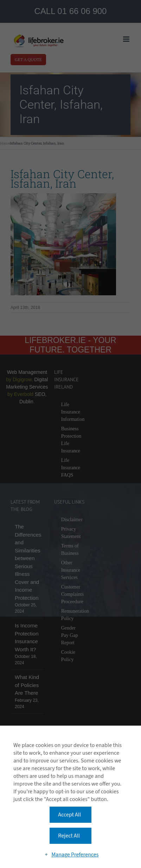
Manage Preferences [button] (75, 855)
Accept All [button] (69, 815)
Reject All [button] (69, 836)
